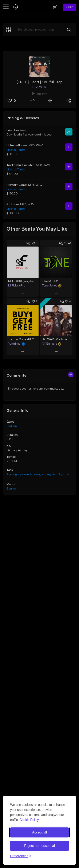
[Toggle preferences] (21, 856)
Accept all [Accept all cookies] (39, 832)
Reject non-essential (39, 846)
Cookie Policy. (29, 820)
